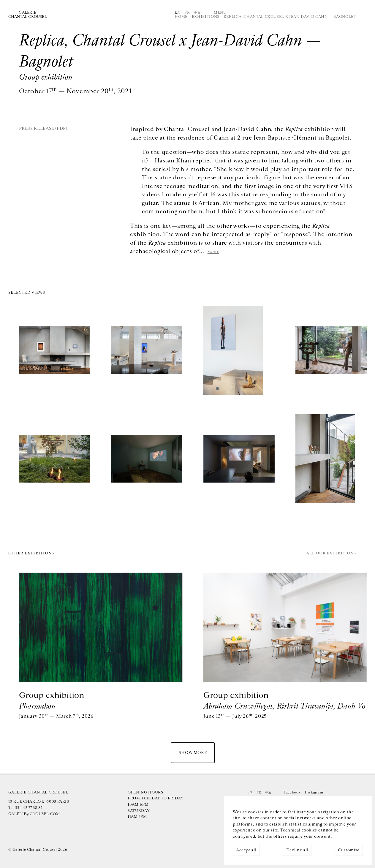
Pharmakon (37, 706)
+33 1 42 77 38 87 (27, 808)
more (213, 252)
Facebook (292, 792)
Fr (187, 13)
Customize (349, 850)
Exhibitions (206, 17)
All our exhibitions (331, 554)
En (177, 13)
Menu (220, 13)
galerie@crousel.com (34, 814)
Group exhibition (52, 695)
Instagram (314, 792)
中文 (197, 13)
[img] (55, 351)
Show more (193, 753)
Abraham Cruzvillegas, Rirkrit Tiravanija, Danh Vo (284, 706)
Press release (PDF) (43, 128)
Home (181, 17)
